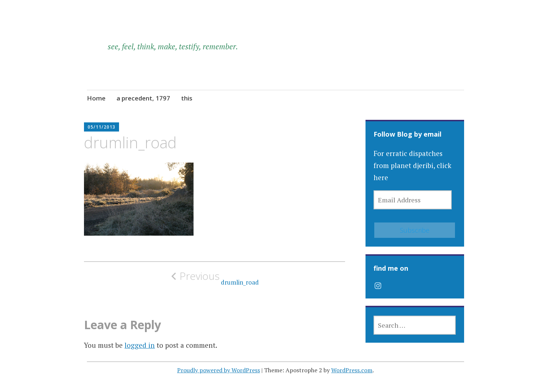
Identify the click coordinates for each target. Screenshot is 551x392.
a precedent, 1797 (143, 98)
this (187, 98)
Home (96, 98)
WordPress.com (352, 370)
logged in (140, 345)
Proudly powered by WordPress (219, 370)
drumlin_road (215, 278)
